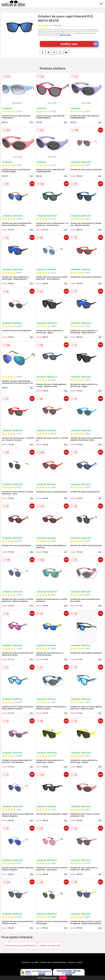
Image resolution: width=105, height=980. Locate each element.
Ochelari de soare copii (50, 946)
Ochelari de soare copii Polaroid (20, 946)
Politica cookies (75, 962)
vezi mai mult (65, 35)
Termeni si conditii (30, 962)
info (31, 122)
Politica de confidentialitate (53, 962)
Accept (63, 978)
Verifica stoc (79, 44)
